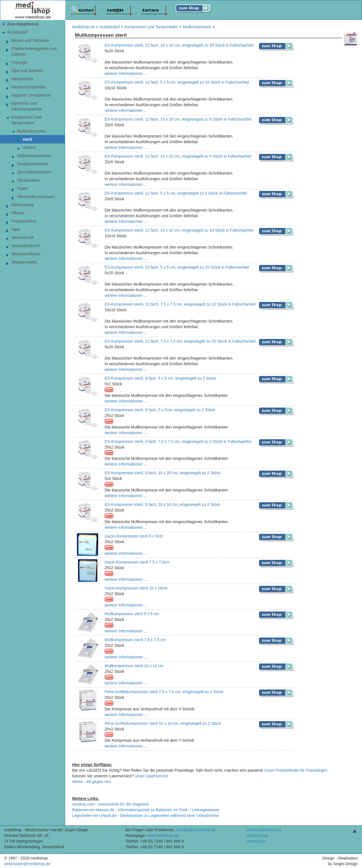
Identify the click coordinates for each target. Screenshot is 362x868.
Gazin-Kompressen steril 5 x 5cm (134, 536)
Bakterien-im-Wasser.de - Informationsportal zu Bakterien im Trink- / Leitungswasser (146, 810)
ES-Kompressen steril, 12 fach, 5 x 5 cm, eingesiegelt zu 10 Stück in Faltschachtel (177, 82)
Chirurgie (19, 62)
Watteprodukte (24, 262)
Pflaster (18, 213)
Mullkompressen (31, 131)
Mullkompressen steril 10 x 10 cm (134, 666)
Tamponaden (28, 180)
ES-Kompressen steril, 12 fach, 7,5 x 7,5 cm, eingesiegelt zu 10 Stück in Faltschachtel (180, 304)
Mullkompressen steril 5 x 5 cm (132, 614)
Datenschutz (258, 836)
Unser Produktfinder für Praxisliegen (296, 770)
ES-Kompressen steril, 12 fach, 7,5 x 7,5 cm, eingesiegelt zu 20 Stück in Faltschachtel (180, 341)
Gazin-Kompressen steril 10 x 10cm (136, 588)
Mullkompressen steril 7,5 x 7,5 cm (135, 640)
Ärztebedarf (17, 32)
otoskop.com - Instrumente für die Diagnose (111, 804)
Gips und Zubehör (27, 71)
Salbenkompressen (34, 156)
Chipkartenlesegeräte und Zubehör (34, 51)
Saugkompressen (32, 164)
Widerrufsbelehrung (264, 830)
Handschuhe (22, 79)
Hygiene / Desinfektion (31, 95)
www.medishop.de (163, 836)
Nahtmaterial (22, 205)
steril (27, 139)
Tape (16, 229)
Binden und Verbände (30, 40)
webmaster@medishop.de (27, 864)
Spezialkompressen (34, 172)
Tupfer (23, 188)
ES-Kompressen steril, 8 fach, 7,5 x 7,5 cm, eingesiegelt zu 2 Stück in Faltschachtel (178, 441)
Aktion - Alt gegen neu (91, 782)
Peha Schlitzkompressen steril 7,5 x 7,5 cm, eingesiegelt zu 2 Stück (164, 692)
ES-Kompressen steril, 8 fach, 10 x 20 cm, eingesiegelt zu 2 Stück (162, 473)
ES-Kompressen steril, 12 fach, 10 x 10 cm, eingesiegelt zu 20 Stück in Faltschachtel (179, 45)
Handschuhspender (28, 87)
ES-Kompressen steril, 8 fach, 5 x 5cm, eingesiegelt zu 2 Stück (160, 410)
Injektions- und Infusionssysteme (27, 106)
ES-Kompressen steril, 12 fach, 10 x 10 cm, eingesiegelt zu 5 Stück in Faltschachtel (178, 156)
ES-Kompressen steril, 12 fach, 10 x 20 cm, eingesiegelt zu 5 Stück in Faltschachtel (178, 119)
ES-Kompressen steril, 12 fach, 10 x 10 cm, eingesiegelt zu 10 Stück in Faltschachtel (179, 230)
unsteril (29, 147)
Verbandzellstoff (25, 246)
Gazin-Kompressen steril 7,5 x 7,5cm (137, 562)
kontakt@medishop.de (196, 830)
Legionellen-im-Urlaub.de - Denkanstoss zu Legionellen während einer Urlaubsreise (146, 815)
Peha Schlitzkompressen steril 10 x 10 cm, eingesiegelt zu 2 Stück (163, 723)
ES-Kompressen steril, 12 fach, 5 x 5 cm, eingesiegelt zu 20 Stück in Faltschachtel (177, 267)
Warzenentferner (26, 254)
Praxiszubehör (24, 221)
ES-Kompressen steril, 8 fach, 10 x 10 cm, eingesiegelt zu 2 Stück (162, 504)
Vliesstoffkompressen (36, 197)
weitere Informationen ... (126, 73)
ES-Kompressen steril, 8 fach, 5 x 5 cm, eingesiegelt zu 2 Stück (160, 378)
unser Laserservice (152, 776)
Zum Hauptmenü (23, 24)
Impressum (256, 841)
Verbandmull (22, 238)
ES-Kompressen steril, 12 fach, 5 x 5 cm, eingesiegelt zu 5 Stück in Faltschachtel (176, 193)
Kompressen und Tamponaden (26, 120)
